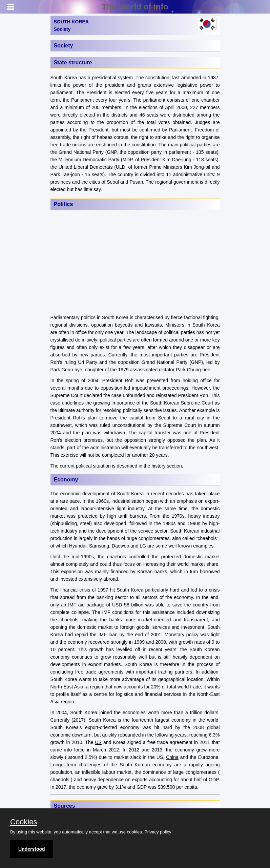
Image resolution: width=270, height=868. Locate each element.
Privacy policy (158, 832)
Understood (32, 849)
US (98, 742)
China (172, 757)
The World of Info (135, 7)
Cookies (24, 822)
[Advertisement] (135, 263)
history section (167, 466)
